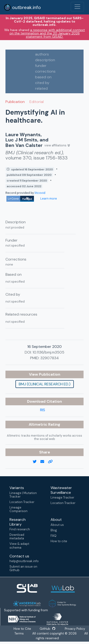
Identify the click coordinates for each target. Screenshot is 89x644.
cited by (42, 83)
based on (43, 77)
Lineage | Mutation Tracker (23, 495)
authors (42, 54)
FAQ (54, 536)
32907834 (50, 358)
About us (57, 525)
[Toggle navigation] (77, 7)
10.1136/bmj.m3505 (48, 352)
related (41, 88)
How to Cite (23, 629)
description (45, 60)
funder (41, 66)
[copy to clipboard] (52, 462)
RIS (43, 410)
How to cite (59, 541)
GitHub (47, 629)
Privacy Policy (75, 629)
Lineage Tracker (62, 497)
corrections (45, 71)
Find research (20, 529)
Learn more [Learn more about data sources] (48, 198)
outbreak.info (22, 7)
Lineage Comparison (19, 509)
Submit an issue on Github (23, 568)
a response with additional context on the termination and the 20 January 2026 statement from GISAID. (47, 33)
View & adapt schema (19, 546)
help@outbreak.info (24, 561)
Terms (19, 633)
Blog (54, 530)
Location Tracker (22, 502)
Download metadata (17, 537)
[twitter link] (37, 462)
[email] (44, 462)
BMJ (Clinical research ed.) (45, 384)
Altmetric (38, 424)
